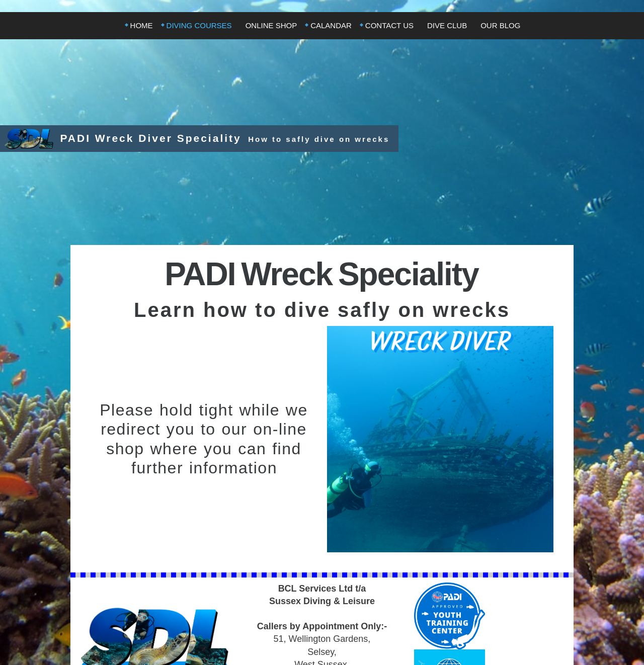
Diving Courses (199, 25)
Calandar (331, 25)
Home (142, 25)
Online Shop (271, 25)
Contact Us (389, 25)
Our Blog (500, 25)
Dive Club (447, 25)
